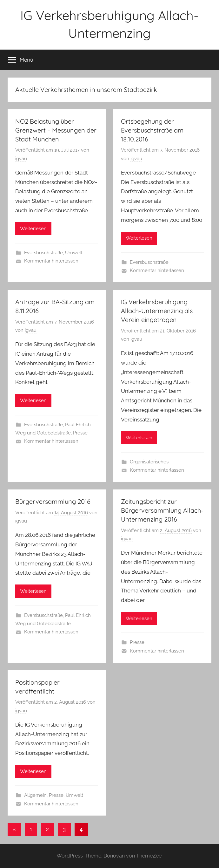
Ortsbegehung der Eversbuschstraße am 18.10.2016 (152, 130)
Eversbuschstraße (43, 253)
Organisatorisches (149, 462)
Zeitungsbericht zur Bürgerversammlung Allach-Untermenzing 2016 (162, 510)
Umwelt (74, 253)
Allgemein (35, 795)
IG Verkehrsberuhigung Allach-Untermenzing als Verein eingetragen (157, 311)
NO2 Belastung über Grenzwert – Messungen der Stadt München (56, 130)
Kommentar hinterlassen (51, 261)
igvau (21, 159)
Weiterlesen (33, 229)
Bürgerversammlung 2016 (53, 501)
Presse (80, 433)
